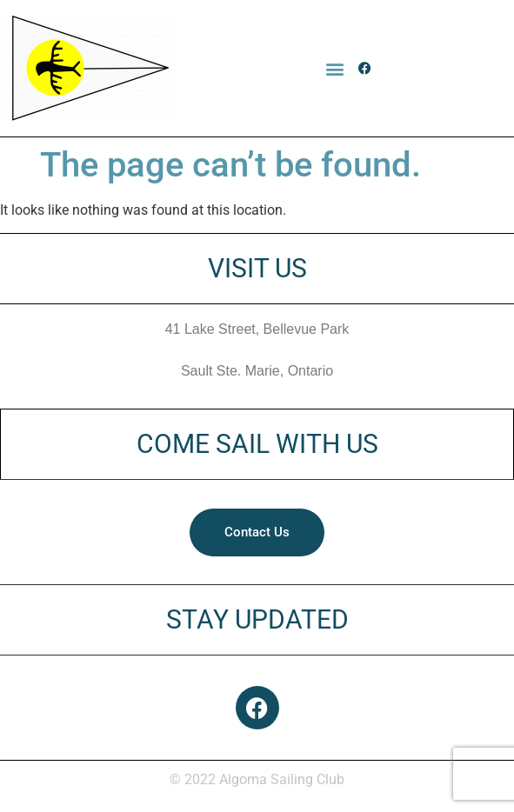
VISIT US (257, 269)
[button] (335, 68)
